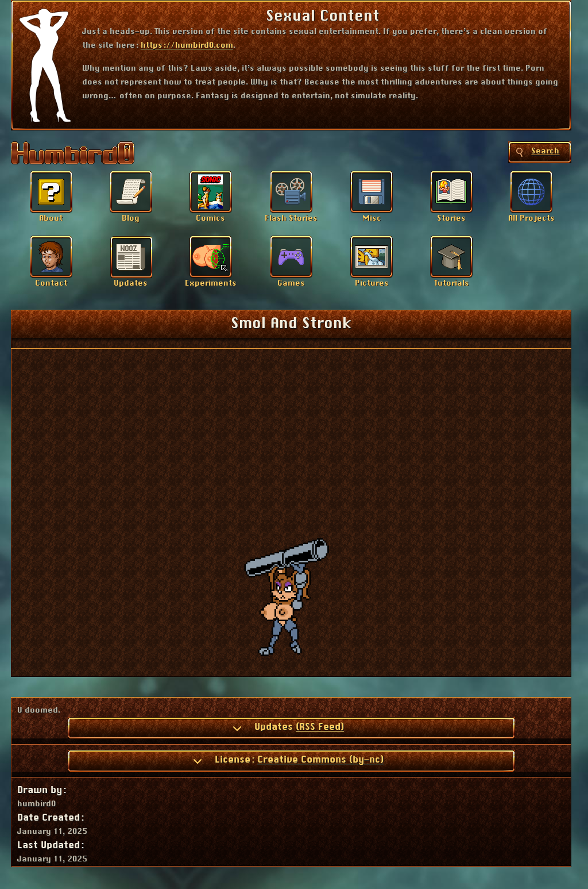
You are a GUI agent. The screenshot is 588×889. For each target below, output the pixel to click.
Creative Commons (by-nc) (320, 760)
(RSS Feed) (320, 727)
